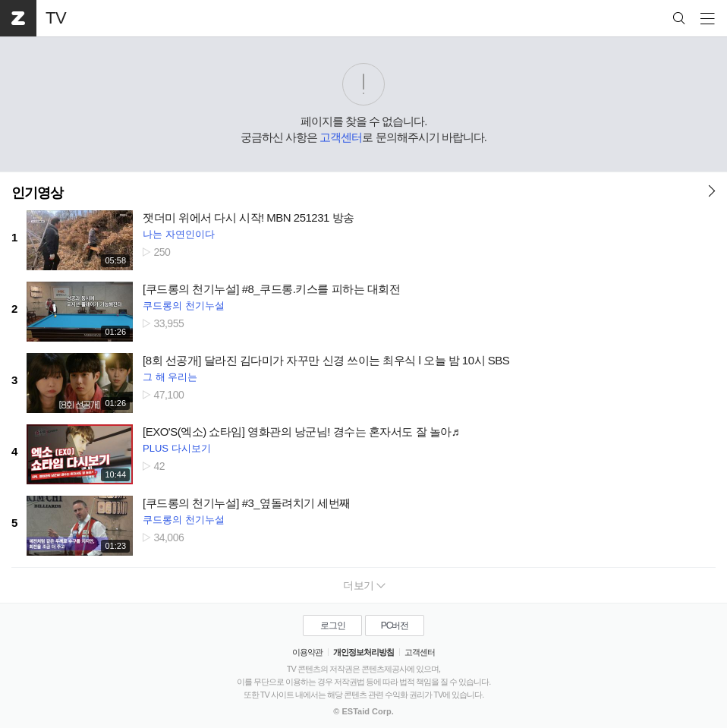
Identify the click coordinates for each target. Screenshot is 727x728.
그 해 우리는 (170, 377)
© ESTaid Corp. (363, 711)
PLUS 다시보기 (177, 448)
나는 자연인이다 (179, 234)
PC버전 (395, 626)
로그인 (333, 626)
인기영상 (37, 193)
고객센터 (341, 137)
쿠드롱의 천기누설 (184, 306)
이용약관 (307, 652)
